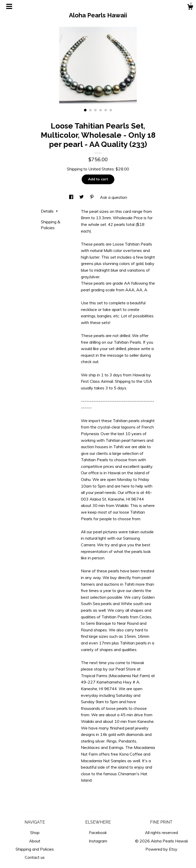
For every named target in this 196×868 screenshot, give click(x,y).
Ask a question (114, 197)
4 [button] (101, 110)
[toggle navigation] (9, 6)
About (35, 841)
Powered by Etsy (161, 849)
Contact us (35, 857)
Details (49, 211)
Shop (35, 832)
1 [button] (85, 110)
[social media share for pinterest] (92, 197)
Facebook (98, 832)
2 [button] (90, 110)
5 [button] (106, 110)
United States (101, 169)
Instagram (98, 841)
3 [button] (95, 110)
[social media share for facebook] (72, 197)
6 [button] (111, 110)
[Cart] (190, 8)
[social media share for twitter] (82, 197)
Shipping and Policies (35, 849)
